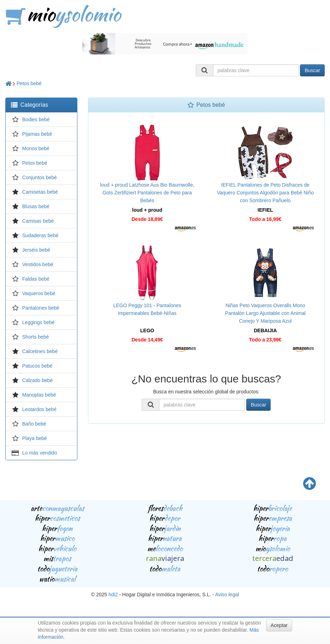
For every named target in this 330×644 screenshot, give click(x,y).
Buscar (312, 70)
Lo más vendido (40, 453)
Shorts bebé (36, 337)
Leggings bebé (39, 322)
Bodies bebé (36, 119)
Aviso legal (227, 595)
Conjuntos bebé (40, 177)
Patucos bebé (37, 366)
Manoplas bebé (39, 395)
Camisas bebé (38, 221)
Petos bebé (29, 83)
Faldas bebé (36, 279)
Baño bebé (34, 424)
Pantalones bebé (41, 308)
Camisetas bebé (40, 192)
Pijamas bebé (37, 134)
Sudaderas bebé (40, 235)
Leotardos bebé (39, 409)
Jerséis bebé (36, 250)
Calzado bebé (37, 380)
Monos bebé (36, 148)
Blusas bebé (36, 206)
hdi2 (113, 595)
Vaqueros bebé (39, 293)
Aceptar (279, 625)
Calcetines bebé (40, 351)
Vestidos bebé (38, 264)
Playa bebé (35, 438)
